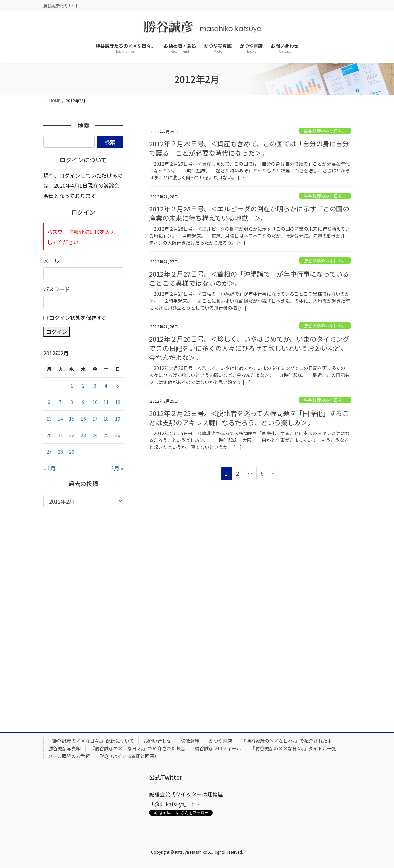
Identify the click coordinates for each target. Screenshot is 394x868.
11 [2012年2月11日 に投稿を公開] (106, 402)
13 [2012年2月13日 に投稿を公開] (49, 419)
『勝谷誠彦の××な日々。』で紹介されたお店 (138, 748)
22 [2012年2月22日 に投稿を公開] (72, 435)
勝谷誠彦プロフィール (218, 748)
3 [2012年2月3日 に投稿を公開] (95, 386)
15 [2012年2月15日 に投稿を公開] (72, 419)
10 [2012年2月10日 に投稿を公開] (95, 402)
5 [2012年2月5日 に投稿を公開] (118, 386)
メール (51, 261)
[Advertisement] (83, 615)
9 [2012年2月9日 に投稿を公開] (83, 402)
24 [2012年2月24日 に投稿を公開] (95, 435)
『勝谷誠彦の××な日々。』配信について (91, 741)
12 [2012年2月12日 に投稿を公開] (118, 402)
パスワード (57, 289)
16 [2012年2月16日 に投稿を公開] (83, 419)
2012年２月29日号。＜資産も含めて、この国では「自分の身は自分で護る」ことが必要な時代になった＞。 (249, 148)
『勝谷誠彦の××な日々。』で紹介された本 (287, 741)
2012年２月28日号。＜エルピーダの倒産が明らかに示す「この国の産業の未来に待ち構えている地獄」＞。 (249, 213)
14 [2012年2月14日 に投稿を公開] (60, 419)
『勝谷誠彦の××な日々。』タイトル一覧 (293, 748)
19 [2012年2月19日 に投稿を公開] (118, 419)
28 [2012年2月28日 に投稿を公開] (60, 452)
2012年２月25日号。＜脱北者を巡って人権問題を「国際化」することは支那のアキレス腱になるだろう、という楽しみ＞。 (249, 418)
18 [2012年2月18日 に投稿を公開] (106, 419)
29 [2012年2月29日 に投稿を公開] (72, 452)
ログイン (57, 332)
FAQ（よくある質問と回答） (129, 756)
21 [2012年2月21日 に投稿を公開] (60, 435)
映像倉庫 (190, 741)
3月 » (117, 468)
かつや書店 (220, 741)
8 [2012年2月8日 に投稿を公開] (72, 402)
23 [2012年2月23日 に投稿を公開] (83, 435)
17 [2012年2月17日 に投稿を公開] (95, 419)
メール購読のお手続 (69, 756)
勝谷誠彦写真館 (64, 748)
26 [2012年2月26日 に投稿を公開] (118, 435)
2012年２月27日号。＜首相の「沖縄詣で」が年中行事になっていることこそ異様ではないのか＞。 (249, 278)
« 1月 (49, 468)
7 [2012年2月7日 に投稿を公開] (60, 402)
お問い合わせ (157, 741)
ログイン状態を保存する (78, 318)
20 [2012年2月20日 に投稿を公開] (49, 435)
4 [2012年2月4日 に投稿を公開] (106, 386)
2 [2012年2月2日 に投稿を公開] (83, 386)
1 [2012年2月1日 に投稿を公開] (72, 386)
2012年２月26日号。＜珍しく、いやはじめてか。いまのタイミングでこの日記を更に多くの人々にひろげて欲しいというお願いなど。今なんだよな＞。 (249, 348)
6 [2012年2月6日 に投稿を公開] (49, 402)
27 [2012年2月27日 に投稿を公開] (49, 452)
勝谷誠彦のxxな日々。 (325, 131)
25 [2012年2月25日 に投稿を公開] (106, 435)
